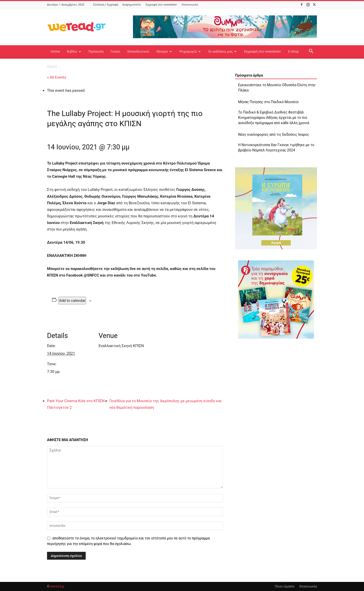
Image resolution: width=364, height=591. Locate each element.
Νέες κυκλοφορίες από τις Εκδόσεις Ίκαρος (274, 134)
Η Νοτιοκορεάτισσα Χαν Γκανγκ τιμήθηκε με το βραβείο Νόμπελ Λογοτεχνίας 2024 (276, 147)
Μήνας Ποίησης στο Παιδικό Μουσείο (268, 102)
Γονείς (115, 51)
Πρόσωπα (96, 51)
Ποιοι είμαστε (285, 586)
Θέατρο (164, 51)
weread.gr (57, 586)
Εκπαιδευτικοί (138, 51)
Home (55, 51)
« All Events (57, 77)
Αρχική (52, 66)
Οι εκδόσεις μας (222, 51)
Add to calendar (72, 301)
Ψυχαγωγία (190, 51)
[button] (311, 52)
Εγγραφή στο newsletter (161, 4)
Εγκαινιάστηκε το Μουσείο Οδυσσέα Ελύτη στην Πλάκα (277, 88)
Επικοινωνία (190, 4)
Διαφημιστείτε (132, 4)
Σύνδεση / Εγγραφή (106, 4)
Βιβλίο (74, 51)
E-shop (293, 51)
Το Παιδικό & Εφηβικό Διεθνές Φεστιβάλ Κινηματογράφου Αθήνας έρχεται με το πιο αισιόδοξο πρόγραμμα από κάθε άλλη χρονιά (274, 118)
